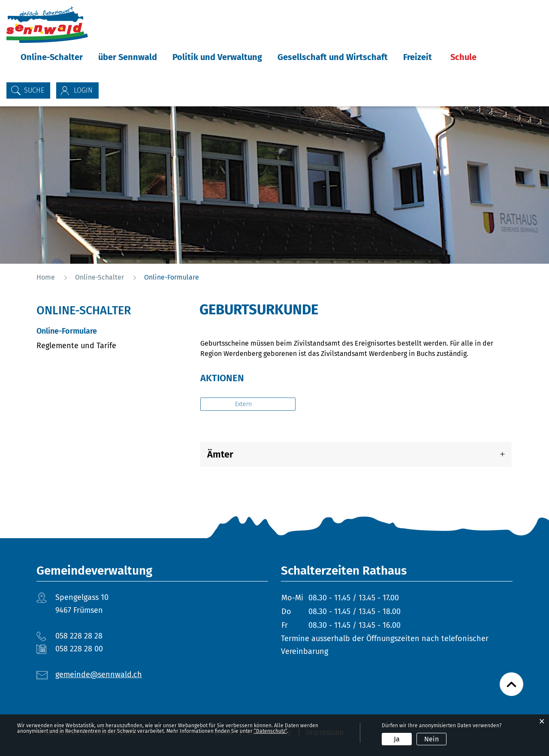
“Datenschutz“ (270, 731)
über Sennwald (128, 57)
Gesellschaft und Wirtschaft (333, 57)
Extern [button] (244, 404)
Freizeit (418, 57)
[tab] (356, 455)
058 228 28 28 (79, 636)
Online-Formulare (89, 331)
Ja (397, 739)
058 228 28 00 (79, 649)
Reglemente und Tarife (76, 346)
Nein (431, 739)
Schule (463, 57)
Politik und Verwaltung (217, 57)
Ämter (220, 454)
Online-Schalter (52, 57)
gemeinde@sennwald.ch (99, 675)
